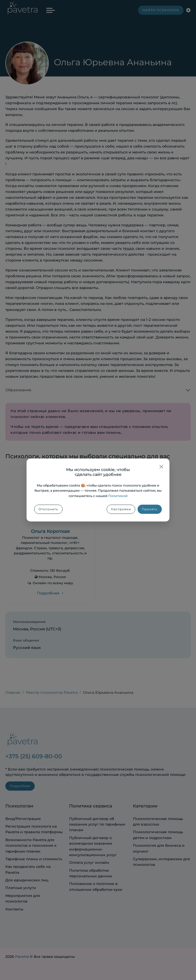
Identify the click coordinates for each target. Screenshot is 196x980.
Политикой (118, 496)
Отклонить (48, 509)
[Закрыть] (161, 467)
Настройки (121, 509)
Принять (150, 509)
